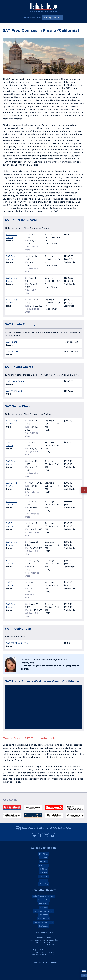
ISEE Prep (43, 880)
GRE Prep (43, 861)
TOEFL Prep (43, 884)
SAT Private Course (15, 381)
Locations (43, 907)
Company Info (44, 900)
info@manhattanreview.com (43, 950)
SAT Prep (43, 869)
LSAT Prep (44, 865)
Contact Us (44, 926)
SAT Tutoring (12, 342)
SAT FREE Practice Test (17, 643)
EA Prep (44, 858)
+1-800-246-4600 (59, 828)
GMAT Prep (43, 854)
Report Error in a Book (44, 922)
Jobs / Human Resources (44, 896)
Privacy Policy (43, 919)
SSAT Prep (44, 876)
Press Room (43, 904)
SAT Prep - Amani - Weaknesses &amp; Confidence (42, 681)
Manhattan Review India (43, 911)
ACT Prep (43, 873)
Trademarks (43, 915)
